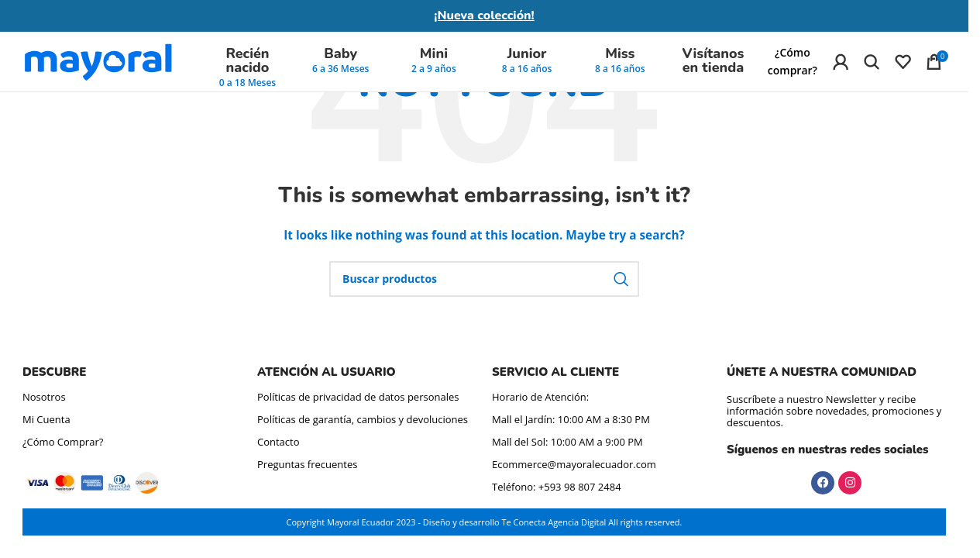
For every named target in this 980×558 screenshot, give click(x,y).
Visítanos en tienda (714, 67)
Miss (620, 60)
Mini (434, 60)
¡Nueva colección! (484, 16)
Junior (527, 60)
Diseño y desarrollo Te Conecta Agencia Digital (515, 522)
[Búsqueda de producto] (872, 67)
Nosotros (44, 397)
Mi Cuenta (46, 419)
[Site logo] (98, 66)
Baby (340, 60)
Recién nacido (247, 67)
